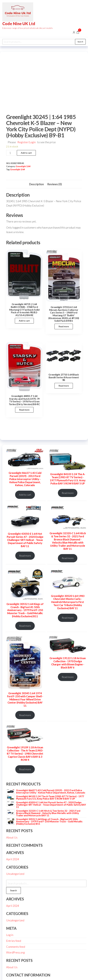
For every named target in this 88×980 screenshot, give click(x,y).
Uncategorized (15, 874)
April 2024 (13, 859)
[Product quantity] (11, 153)
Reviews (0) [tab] (55, 184)
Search (80, 42)
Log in (10, 935)
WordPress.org (15, 952)
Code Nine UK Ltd (19, 24)
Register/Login (27, 142)
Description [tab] (37, 184)
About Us (12, 837)
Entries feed (14, 941)
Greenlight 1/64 (23, 166)
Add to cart (26, 153)
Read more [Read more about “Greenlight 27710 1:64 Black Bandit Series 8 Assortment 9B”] (64, 386)
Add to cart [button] (24, 321)
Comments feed (16, 947)
